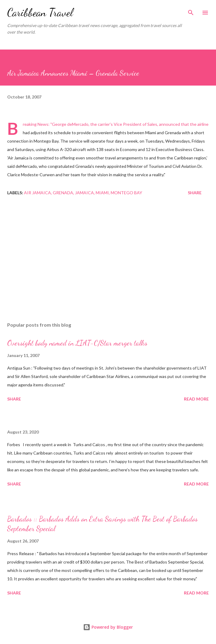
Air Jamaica (37, 193)
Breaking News (36, 124)
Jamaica (84, 193)
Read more (196, 399)
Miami (102, 193)
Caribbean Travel (40, 12)
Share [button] (195, 193)
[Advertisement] (108, 261)
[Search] (191, 11)
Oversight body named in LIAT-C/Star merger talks (77, 343)
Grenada (63, 193)
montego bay (126, 193)
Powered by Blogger (108, 627)
